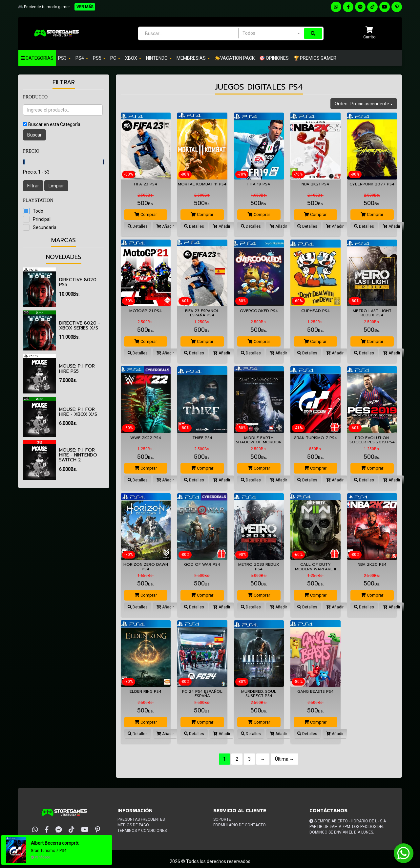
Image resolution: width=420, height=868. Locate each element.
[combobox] (271, 33)
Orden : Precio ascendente (364, 104)
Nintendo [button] (159, 58)
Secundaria (45, 227)
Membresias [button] (193, 58)
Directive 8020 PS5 (78, 282)
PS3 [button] (64, 58)
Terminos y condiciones (142, 831)
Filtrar (33, 186)
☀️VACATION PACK (235, 58)
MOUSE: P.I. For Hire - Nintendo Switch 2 (78, 455)
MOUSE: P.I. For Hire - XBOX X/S (78, 412)
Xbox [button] (133, 58)
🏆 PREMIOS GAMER (315, 58)
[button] (369, 33)
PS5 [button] (99, 58)
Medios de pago (133, 825)
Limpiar (56, 186)
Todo (38, 211)
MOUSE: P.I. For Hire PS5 (77, 369)
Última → (284, 759)
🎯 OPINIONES (274, 58)
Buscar (34, 135)
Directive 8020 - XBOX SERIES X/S (80, 326)
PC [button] (115, 58)
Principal (42, 219)
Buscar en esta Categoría (54, 124)
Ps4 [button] (82, 58)
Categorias (37, 58)
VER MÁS (85, 7)
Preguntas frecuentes (141, 819)
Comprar (146, 214)
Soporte (222, 819)
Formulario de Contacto (240, 825)
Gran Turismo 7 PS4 (49, 851)
